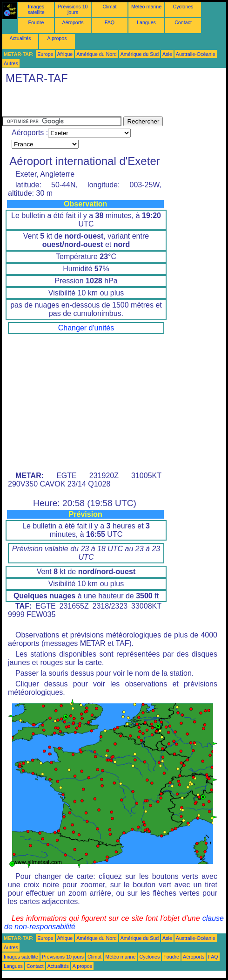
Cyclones (183, 7)
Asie (167, 54)
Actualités (20, 38)
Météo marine (146, 7)
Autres (11, 63)
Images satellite (36, 9)
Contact (183, 22)
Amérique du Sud (140, 54)
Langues (146, 22)
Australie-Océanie (196, 54)
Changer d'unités (86, 328)
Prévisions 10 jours (73, 9)
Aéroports (73, 22)
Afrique (65, 54)
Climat (109, 7)
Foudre (36, 22)
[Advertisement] (111, 103)
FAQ (110, 22)
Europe (45, 54)
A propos (57, 38)
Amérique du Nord (96, 54)
